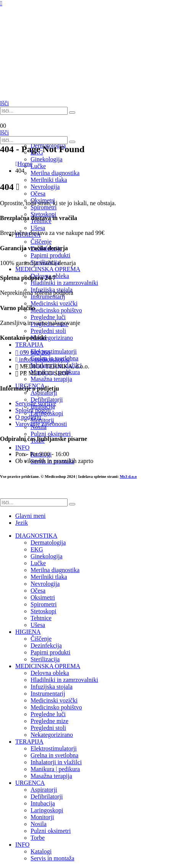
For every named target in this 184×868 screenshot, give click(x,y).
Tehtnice (41, 618)
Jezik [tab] (22, 523)
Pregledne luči (48, 714)
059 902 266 (33, 353)
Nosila (39, 824)
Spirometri (44, 207)
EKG (37, 549)
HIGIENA (28, 632)
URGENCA (30, 783)
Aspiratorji (44, 790)
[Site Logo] (38, 89)
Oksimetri (43, 597)
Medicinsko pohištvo (56, 707)
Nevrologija (45, 584)
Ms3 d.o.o (128, 476)
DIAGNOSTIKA (36, 536)
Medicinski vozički (54, 700)
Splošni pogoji (33, 410)
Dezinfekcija (46, 645)
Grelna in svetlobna (54, 755)
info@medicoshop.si (42, 359)
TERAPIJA (29, 742)
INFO (22, 845)
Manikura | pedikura (55, 769)
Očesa (38, 591)
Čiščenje (41, 639)
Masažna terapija (51, 776)
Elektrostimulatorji (54, 748)
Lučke (38, 563)
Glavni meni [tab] (31, 516)
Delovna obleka (50, 673)
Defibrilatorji (47, 796)
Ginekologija (47, 556)
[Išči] (72, 113)
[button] (4, 103)
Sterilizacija (45, 659)
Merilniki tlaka (49, 180)
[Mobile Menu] (1, 3)
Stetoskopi (44, 214)
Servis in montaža (52, 858)
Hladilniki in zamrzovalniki (64, 680)
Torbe (38, 838)
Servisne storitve (36, 403)
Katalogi (41, 851)
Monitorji (42, 817)
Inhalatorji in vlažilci (56, 762)
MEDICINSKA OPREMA (48, 666)
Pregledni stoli (48, 728)
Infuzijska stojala (52, 687)
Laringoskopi (47, 810)
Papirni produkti (50, 652)
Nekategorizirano (52, 735)
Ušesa (38, 625)
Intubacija (43, 803)
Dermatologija (48, 542)
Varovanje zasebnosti (41, 424)
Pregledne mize (49, 721)
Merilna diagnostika (55, 570)
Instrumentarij (48, 694)
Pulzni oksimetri (51, 831)
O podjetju (28, 417)
